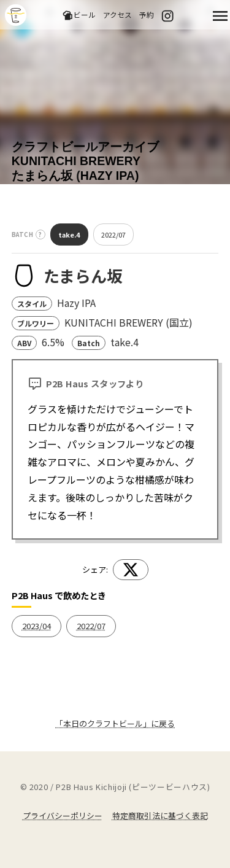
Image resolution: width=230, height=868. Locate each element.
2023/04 (36, 626)
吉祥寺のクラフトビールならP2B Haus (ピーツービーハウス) (16, 15)
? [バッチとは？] (40, 234)
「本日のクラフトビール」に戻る (115, 723)
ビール (79, 15)
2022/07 (113, 234)
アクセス (117, 14)
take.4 (69, 234)
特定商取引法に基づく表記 (160, 816)
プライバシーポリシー (63, 816)
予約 (147, 14)
